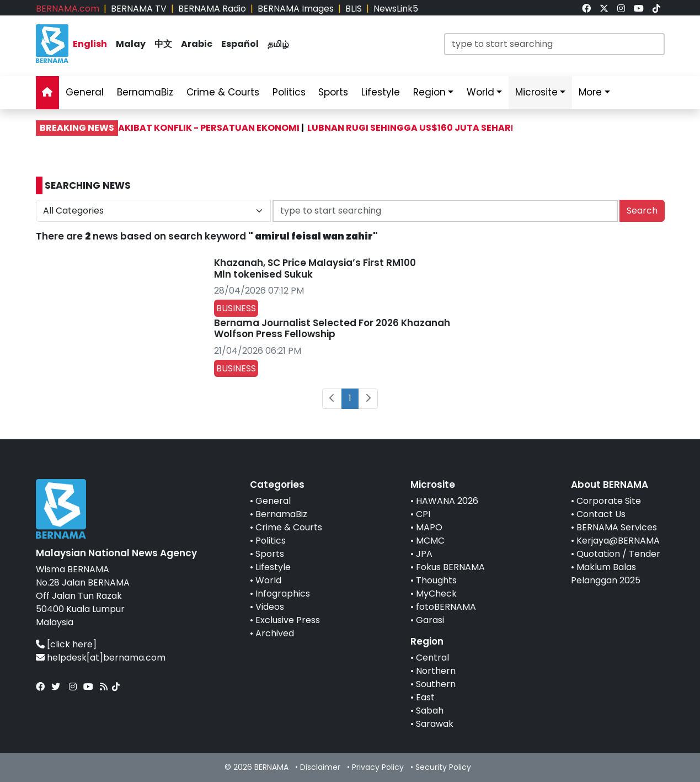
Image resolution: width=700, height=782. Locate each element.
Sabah (430, 711)
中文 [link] (163, 44)
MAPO (429, 527)
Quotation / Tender (618, 554)
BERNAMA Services (617, 527)
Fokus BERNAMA (450, 567)
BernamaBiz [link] (145, 92)
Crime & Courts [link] (223, 92)
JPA (424, 554)
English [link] (90, 44)
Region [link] (429, 92)
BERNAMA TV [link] (139, 9)
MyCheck (436, 594)
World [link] (480, 92)
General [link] (85, 92)
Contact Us (601, 514)
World (268, 580)
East (425, 697)
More (590, 92)
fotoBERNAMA (446, 607)
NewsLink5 (396, 9)
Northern (436, 671)
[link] (586, 9)
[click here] (72, 644)
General (273, 501)
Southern (436, 684)
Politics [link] (289, 92)
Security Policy (443, 767)
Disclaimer (320, 767)
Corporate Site (609, 501)
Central (432, 658)
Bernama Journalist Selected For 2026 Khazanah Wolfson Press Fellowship (332, 328)
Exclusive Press (288, 620)
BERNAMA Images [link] (296, 9)
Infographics (283, 594)
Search (642, 211)
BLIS (354, 9)
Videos (270, 607)
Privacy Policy (378, 767)
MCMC (430, 541)
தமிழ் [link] (278, 44)
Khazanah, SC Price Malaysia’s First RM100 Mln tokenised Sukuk (315, 268)
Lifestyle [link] (381, 92)
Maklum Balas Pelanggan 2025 (606, 574)
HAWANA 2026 (447, 501)
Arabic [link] (197, 44)
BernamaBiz (281, 514)
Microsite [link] (536, 92)
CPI (423, 514)
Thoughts (436, 580)
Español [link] (240, 44)
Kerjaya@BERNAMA (618, 541)
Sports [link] (333, 92)
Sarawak (435, 724)
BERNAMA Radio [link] (212, 9)
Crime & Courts (289, 527)
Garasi (430, 620)
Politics (271, 541)
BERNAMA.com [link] (68, 9)
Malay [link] (131, 44)
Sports (270, 554)
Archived (275, 633)
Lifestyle (273, 567)
